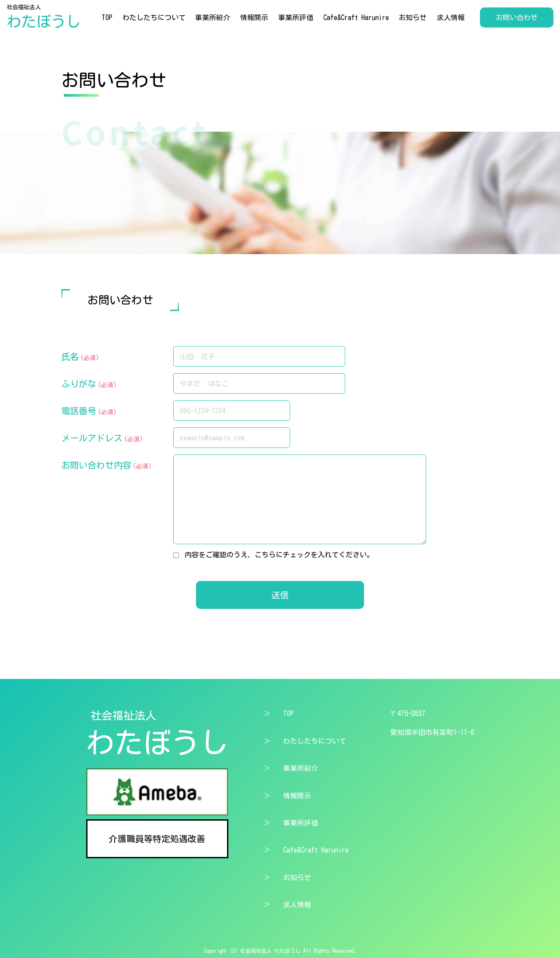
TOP (107, 17)
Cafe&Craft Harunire (356, 17)
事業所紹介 (213, 17)
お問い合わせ (517, 17)
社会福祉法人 (44, 17)
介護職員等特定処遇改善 (157, 839)
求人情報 (451, 17)
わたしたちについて (154, 17)
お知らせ (413, 17)
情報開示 (254, 17)
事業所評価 (296, 17)
